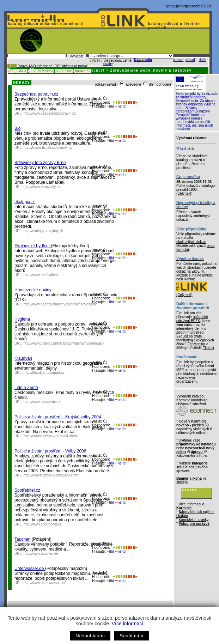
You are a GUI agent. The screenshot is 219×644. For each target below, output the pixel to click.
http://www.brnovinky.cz (42, 187)
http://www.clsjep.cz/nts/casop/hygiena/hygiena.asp (64, 343)
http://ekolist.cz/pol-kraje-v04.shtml (51, 436)
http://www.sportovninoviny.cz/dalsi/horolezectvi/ (61, 304)
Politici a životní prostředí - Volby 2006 (50, 451)
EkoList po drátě (189, 336)
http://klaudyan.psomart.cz (44, 373)
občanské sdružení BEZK (192, 319)
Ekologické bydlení (33, 246)
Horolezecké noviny (33, 290)
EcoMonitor (197, 344)
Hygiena (22, 319)
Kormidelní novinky (194, 520)
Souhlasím (131, 636)
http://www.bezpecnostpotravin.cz (50, 113)
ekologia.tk (25, 202)
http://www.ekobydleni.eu (43, 275)
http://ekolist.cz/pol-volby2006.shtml (51, 475)
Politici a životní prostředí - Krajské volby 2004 (58, 417)
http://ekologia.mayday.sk (43, 231)
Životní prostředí (60, 70)
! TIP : (12, 66)
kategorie (200, 463)
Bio (17, 128)
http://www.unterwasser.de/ (45, 583)
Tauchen (23, 539)
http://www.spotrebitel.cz (43, 524)
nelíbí (121, 106)
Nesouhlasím (90, 636)
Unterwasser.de (30, 569)
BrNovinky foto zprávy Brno (40, 163)
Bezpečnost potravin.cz (36, 94)
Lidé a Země (26, 388)
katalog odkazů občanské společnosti (45, 24)
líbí (110, 106)
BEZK (206, 6)
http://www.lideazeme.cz (42, 402)
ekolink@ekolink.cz (191, 242)
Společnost (94, 70)
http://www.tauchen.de (41, 554)
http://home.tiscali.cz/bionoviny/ (48, 148)
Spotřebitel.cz (27, 490)
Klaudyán (23, 358)
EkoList (208, 348)
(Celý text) (184, 193)
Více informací (127, 624)
